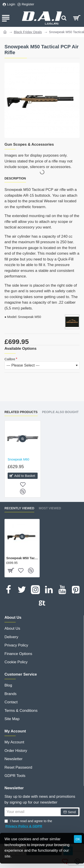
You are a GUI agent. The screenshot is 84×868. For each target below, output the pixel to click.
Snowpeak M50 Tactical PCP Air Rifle (22, 558)
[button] (23, 439)
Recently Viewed (19, 508)
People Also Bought (60, 412)
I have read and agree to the (28, 824)
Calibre (10, 359)
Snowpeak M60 (18, 459)
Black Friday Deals (28, 32)
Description (15, 178)
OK (78, 839)
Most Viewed (50, 508)
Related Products (21, 412)
